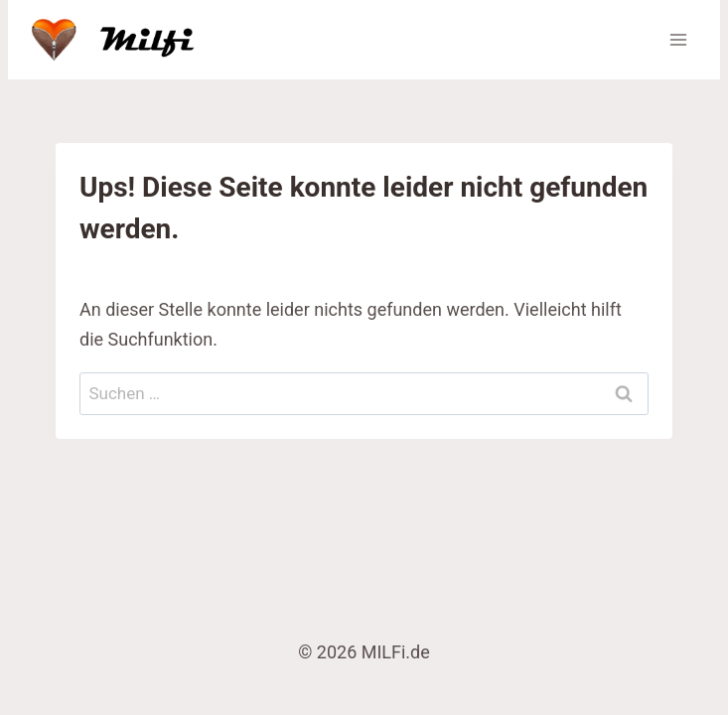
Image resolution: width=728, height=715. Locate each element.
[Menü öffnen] (678, 39)
